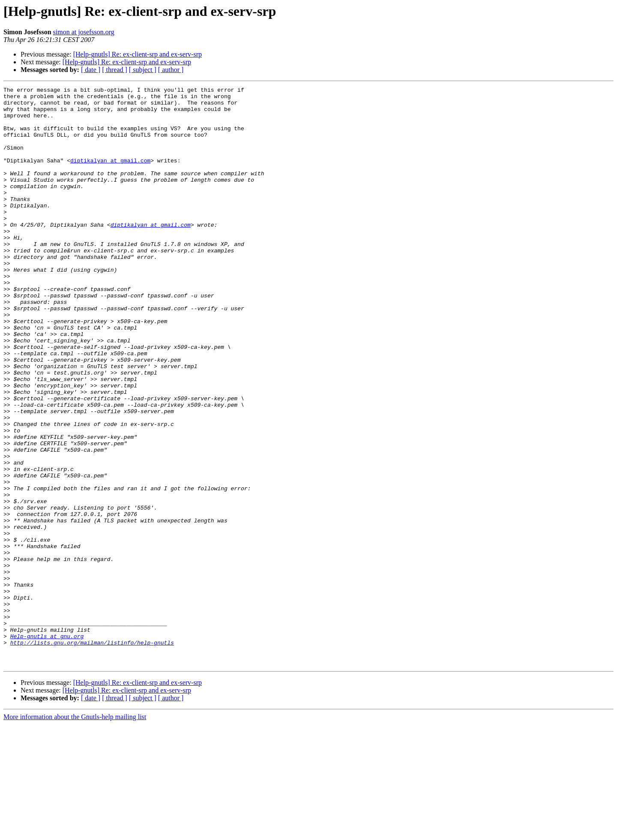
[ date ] (91, 70)
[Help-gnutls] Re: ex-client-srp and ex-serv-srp (138, 54)
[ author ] (171, 70)
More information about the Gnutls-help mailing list (75, 832)
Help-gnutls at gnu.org (47, 747)
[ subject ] (143, 70)
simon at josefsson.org (84, 32)
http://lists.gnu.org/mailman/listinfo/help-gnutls (92, 754)
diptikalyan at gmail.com (110, 176)
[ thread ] (115, 70)
